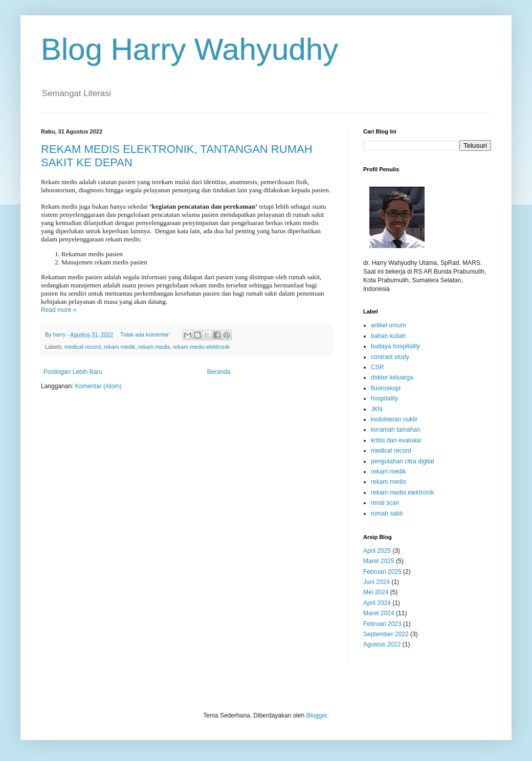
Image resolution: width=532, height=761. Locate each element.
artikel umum (389, 325)
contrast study (390, 357)
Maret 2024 (379, 613)
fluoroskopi (386, 388)
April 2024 (377, 603)
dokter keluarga (392, 377)
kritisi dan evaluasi (396, 440)
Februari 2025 (382, 572)
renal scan (385, 503)
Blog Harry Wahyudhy (190, 49)
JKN (377, 409)
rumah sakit (387, 513)
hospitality (384, 398)
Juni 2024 (376, 582)
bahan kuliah (388, 336)
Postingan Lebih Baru (73, 372)
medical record (83, 347)
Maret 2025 (379, 561)
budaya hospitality (395, 346)
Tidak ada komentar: (146, 334)
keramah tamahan (396, 430)
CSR (377, 367)
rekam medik (120, 347)
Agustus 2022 (382, 644)
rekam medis (154, 347)
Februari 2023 (382, 624)
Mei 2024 (376, 592)
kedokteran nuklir (394, 419)
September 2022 (386, 634)
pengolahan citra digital (402, 461)
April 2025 (377, 551)
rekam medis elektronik (201, 347)
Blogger (317, 715)
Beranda (219, 372)
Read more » (59, 310)
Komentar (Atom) (98, 386)
